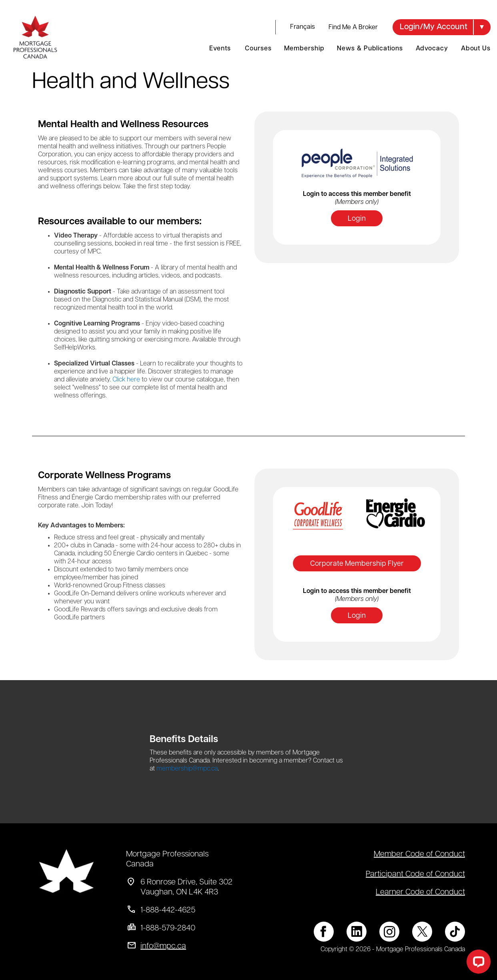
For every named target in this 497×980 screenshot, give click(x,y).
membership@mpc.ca (187, 769)
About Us (476, 49)
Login (357, 219)
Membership (304, 49)
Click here (126, 380)
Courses (258, 49)
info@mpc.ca (163, 946)
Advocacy (432, 49)
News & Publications (370, 49)
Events (220, 49)
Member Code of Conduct (419, 854)
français (303, 27)
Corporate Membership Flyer (357, 564)
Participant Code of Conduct (415, 874)
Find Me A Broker (353, 28)
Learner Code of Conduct (420, 892)
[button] (442, 27)
